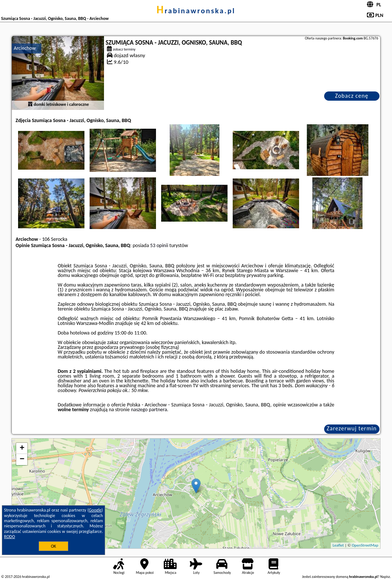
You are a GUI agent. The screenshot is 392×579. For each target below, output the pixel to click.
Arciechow (25, 48)
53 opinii (159, 245)
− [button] (22, 460)
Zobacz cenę (352, 96)
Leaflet (338, 545)
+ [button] (22, 448)
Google (95, 510)
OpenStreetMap (365, 545)
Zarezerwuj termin (352, 428)
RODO (10, 537)
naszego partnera (149, 410)
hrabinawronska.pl (196, 11)
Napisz (385, 577)
